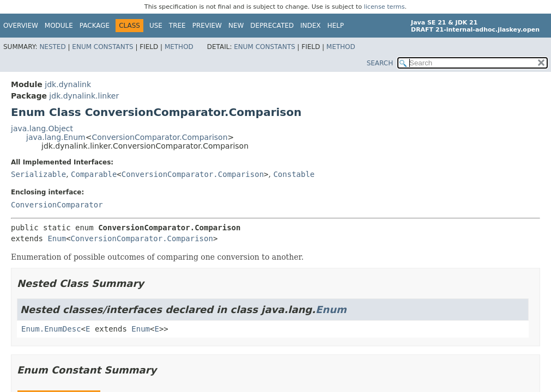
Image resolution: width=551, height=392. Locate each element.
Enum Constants (102, 47)
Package (95, 26)
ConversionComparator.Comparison (159, 137)
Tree (177, 26)
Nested (52, 47)
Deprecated (272, 26)
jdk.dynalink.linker (84, 96)
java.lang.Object (42, 128)
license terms (385, 7)
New (236, 26)
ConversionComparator (57, 205)
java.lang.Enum (56, 137)
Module (59, 26)
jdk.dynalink (68, 84)
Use (156, 26)
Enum (57, 238)
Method (179, 47)
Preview (207, 26)
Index (311, 26)
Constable (294, 174)
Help (336, 26)
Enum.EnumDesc (51, 329)
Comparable (94, 174)
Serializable (38, 174)
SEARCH (380, 63)
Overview (21, 26)
